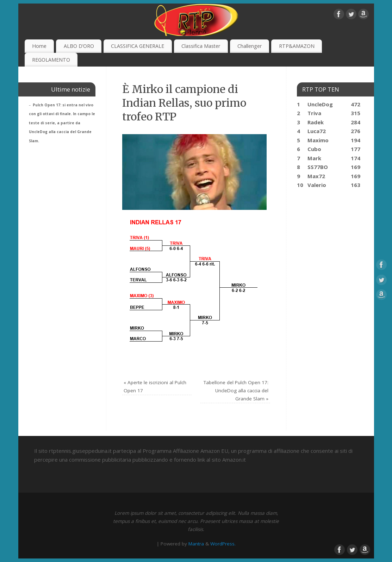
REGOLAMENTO (51, 60)
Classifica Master (201, 46)
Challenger (250, 46)
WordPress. (223, 544)
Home (39, 46)
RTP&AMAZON (297, 46)
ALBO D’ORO (79, 46)
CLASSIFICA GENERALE (138, 46)
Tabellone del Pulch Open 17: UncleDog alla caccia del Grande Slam (236, 391)
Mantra (196, 544)
